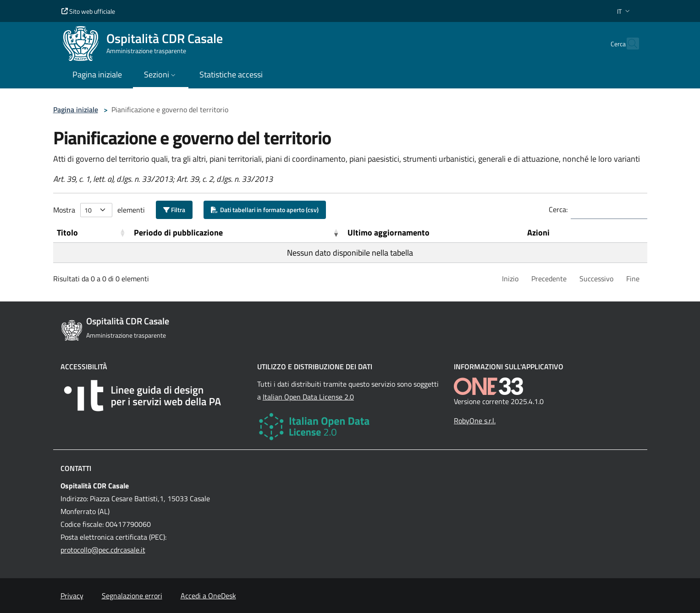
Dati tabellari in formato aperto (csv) (265, 210)
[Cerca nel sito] (628, 44)
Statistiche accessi (231, 74)
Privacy (72, 596)
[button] (624, 11)
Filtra (174, 210)
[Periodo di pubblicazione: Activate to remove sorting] (237, 233)
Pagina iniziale (76, 109)
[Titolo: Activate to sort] (92, 233)
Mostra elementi (99, 210)
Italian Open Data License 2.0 (308, 397)
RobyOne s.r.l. (475, 421)
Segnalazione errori (132, 596)
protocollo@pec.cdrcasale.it (103, 550)
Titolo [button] (67, 233)
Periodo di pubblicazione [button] (178, 233)
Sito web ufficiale (88, 11)
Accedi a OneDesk (208, 596)
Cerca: (558, 209)
